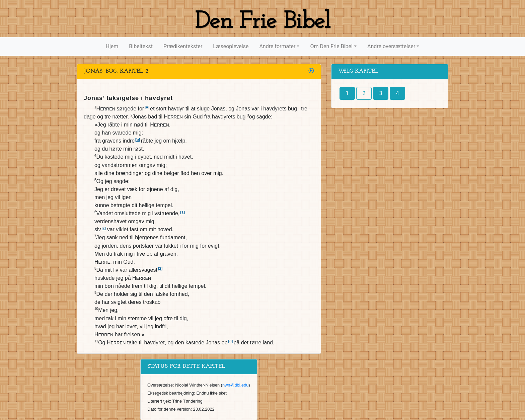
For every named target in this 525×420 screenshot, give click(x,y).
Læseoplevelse (231, 46)
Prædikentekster (183, 46)
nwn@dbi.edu (235, 385)
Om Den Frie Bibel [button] (331, 46)
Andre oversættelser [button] (391, 46)
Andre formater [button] (277, 46)
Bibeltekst (141, 46)
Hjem (112, 46)
